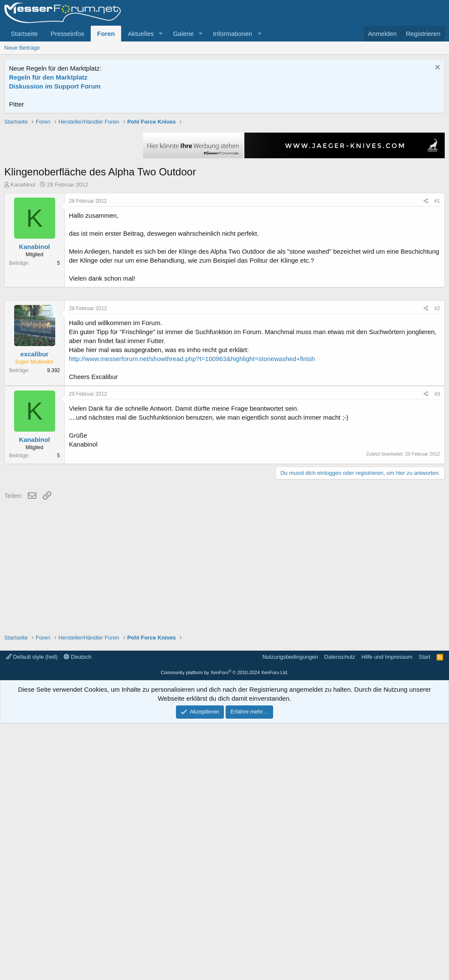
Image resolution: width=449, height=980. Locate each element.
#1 (437, 323)
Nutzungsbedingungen (290, 913)
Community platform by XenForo (225, 929)
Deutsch (77, 913)
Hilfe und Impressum (387, 913)
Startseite (24, 34)
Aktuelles (141, 34)
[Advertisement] (225, 178)
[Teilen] (426, 323)
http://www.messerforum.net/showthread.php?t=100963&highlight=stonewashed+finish (192, 615)
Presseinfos (67, 34)
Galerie (183, 34)
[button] (161, 34)
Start (424, 913)
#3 (437, 651)
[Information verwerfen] (436, 68)
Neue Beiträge (22, 48)
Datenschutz (340, 913)
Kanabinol (23, 306)
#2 (437, 565)
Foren (106, 34)
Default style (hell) (32, 913)
